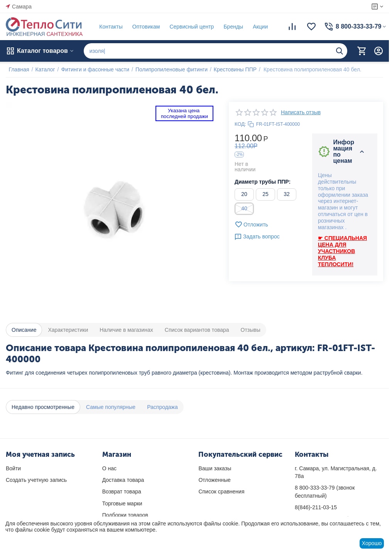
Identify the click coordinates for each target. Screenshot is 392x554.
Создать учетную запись (36, 480)
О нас (109, 468)
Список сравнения (221, 492)
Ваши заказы (215, 468)
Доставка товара (123, 480)
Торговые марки (122, 503)
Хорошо (372, 543)
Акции (258, 27)
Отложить (251, 225)
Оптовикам (143, 27)
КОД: (240, 124)
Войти (13, 468)
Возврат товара (122, 492)
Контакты (108, 27)
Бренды (231, 27)
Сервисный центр (189, 27)
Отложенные (214, 480)
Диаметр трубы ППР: (263, 182)
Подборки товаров (125, 515)
